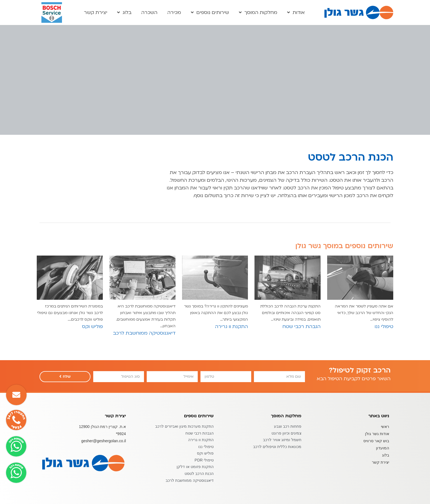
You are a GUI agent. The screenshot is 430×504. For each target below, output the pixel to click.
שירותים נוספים (210, 13)
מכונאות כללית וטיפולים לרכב (277, 447)
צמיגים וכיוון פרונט (286, 433)
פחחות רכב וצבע (288, 426)
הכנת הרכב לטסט (199, 474)
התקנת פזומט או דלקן (195, 467)
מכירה (174, 13)
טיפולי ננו (206, 447)
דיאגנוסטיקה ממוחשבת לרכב (190, 480)
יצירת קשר (96, 13)
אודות (296, 13)
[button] (16, 395)
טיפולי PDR (204, 460)
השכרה (149, 13)
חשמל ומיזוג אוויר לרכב (282, 440)
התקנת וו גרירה (201, 440)
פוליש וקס (205, 453)
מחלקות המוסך (258, 13)
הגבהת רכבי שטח (200, 433)
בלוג (124, 13)
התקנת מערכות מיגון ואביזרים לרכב (184, 426)
